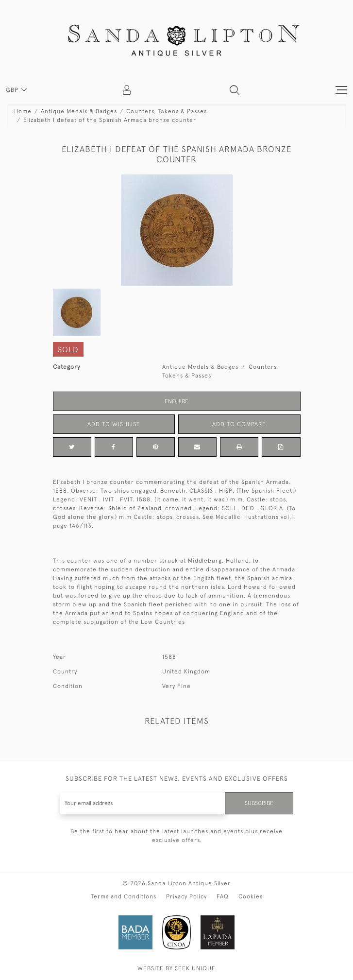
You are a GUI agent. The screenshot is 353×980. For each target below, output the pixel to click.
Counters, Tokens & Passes (167, 111)
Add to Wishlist (114, 424)
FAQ (223, 896)
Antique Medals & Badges (79, 111)
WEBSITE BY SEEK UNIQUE (176, 968)
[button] (235, 90)
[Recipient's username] (143, 803)
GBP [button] (13, 90)
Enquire (176, 401)
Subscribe (259, 803)
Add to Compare (239, 424)
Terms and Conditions (124, 896)
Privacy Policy (186, 896)
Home (23, 111)
